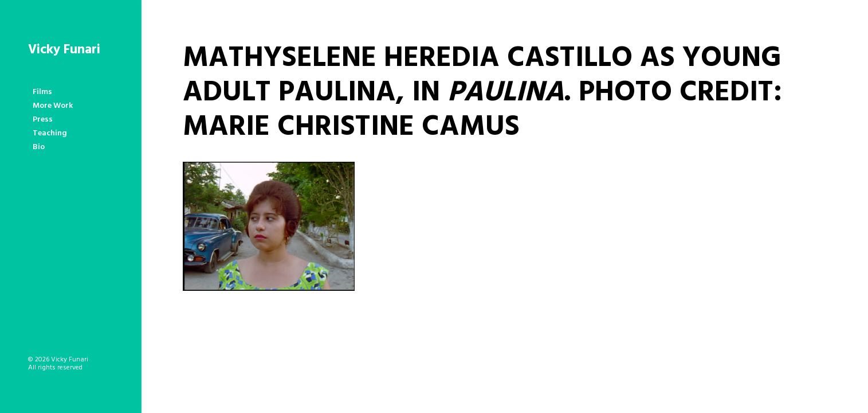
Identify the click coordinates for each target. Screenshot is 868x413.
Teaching (50, 133)
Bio (39, 147)
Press (43, 120)
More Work (53, 106)
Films (42, 92)
